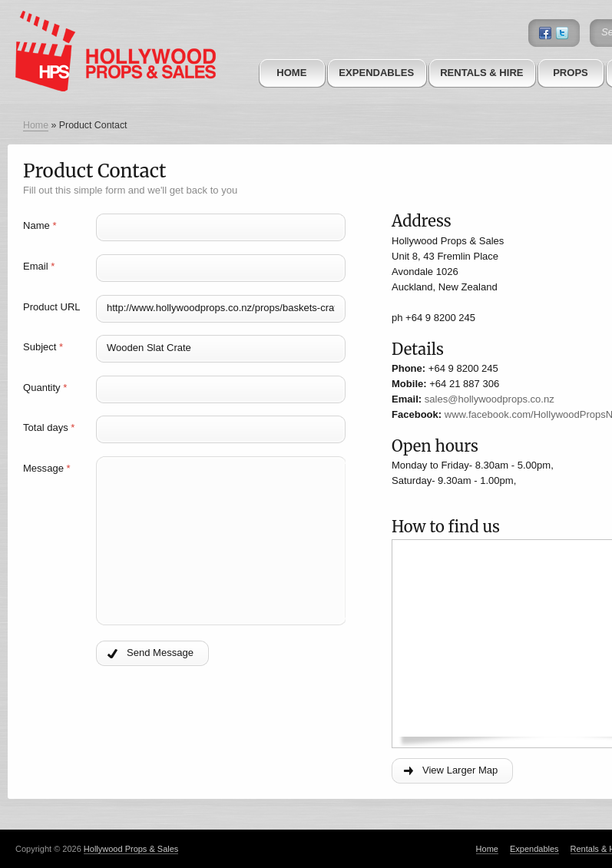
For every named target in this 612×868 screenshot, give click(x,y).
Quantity (45, 388)
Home (291, 73)
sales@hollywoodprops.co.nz (490, 399)
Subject (43, 347)
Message (47, 468)
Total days (49, 427)
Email (39, 266)
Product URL (52, 307)
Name (40, 225)
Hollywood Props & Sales (131, 849)
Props (571, 73)
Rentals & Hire (481, 73)
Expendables (376, 73)
